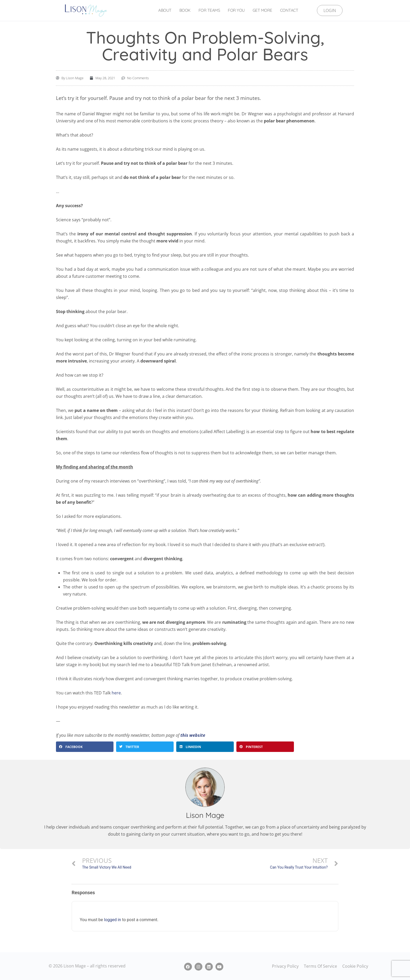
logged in (113, 920)
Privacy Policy (285, 966)
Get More (262, 10)
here (116, 693)
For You (236, 10)
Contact (289, 10)
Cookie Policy (355, 966)
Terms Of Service (320, 966)
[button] (85, 747)
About (165, 10)
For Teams (209, 10)
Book (185, 10)
